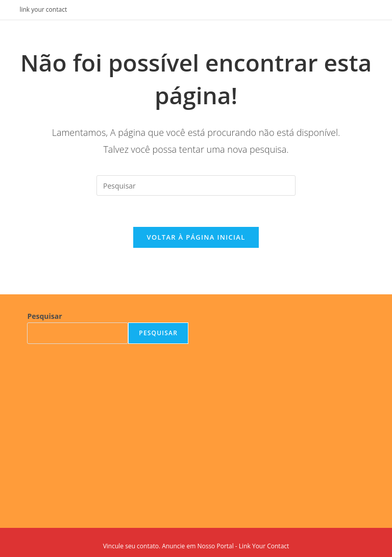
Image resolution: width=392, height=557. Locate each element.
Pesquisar (44, 316)
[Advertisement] (108, 428)
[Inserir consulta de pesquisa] (196, 185)
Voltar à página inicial (196, 237)
